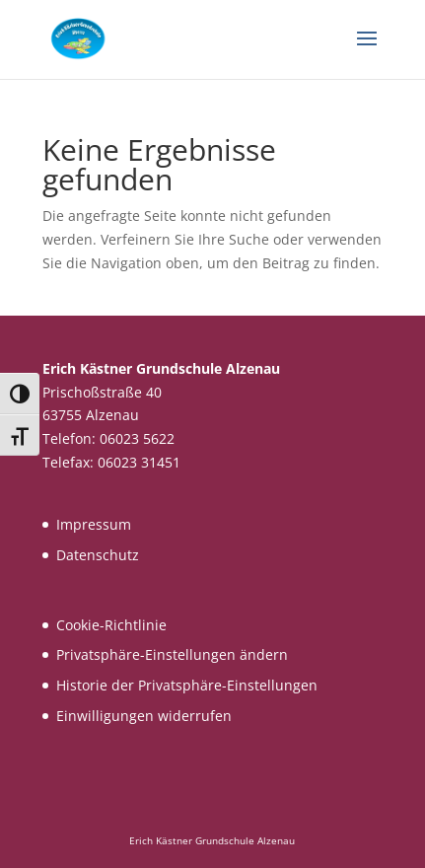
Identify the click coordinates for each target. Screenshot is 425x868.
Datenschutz (98, 555)
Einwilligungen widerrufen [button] (144, 716)
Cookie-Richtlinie (111, 625)
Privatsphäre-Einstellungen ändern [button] (172, 654)
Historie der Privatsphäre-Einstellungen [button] (187, 685)
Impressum (94, 524)
